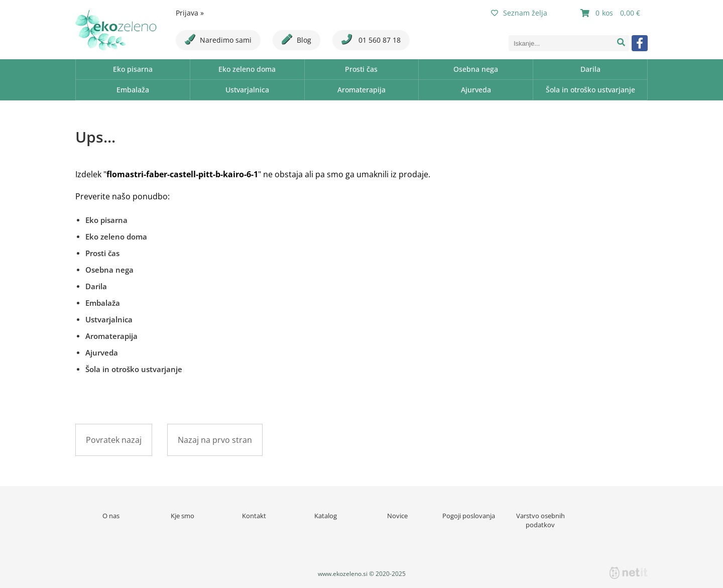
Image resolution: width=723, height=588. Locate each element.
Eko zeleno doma (247, 69)
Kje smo (183, 516)
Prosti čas (361, 69)
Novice (397, 516)
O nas (111, 516)
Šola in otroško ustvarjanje (590, 90)
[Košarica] (612, 13)
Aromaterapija (361, 90)
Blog (296, 39)
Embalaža (133, 90)
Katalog (326, 516)
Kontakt (254, 516)
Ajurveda (476, 90)
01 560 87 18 (371, 39)
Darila (590, 69)
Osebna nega (476, 69)
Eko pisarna (133, 69)
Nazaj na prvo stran (215, 440)
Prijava (190, 13)
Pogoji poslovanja (469, 516)
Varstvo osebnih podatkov (540, 520)
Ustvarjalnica (247, 90)
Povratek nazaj (114, 440)
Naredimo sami (218, 39)
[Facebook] (640, 43)
